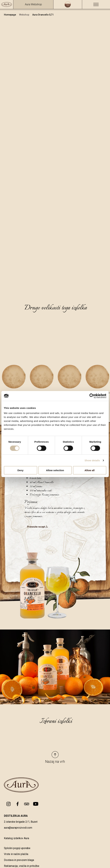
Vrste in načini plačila (16, 854)
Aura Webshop (33, 4)
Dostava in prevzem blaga (19, 860)
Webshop (24, 15)
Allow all (90, 470)
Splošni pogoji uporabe (17, 848)
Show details (92, 460)
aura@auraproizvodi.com (18, 828)
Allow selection (55, 470)
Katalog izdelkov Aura (16, 838)
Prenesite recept (38, 527)
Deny (21, 470)
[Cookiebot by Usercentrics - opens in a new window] (92, 396)
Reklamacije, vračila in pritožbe (22, 866)
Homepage (10, 15)
